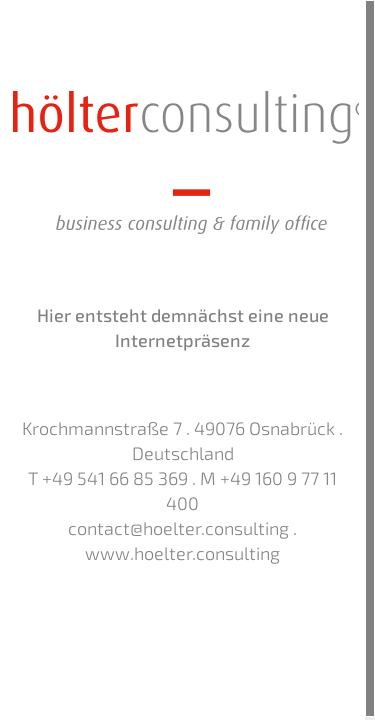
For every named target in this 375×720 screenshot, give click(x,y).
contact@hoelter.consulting (178, 529)
